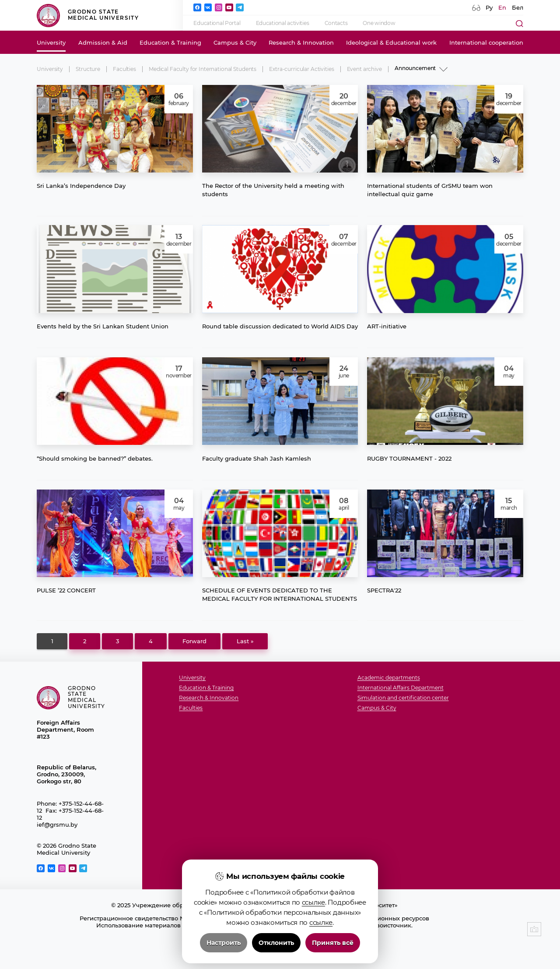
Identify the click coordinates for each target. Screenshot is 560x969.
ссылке (313, 957)
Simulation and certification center (403, 698)
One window (379, 23)
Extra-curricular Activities (301, 69)
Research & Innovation (301, 42)
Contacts (336, 23)
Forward (194, 641)
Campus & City (235, 42)
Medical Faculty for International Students (203, 69)
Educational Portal (217, 23)
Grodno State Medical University (88, 16)
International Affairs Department (401, 688)
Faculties (124, 69)
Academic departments (389, 678)
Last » (245, 641)
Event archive (364, 69)
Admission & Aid (103, 42)
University (51, 42)
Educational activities (283, 23)
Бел (518, 7)
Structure (88, 69)
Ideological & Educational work (391, 42)
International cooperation (486, 42)
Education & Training (170, 42)
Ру (489, 7)
